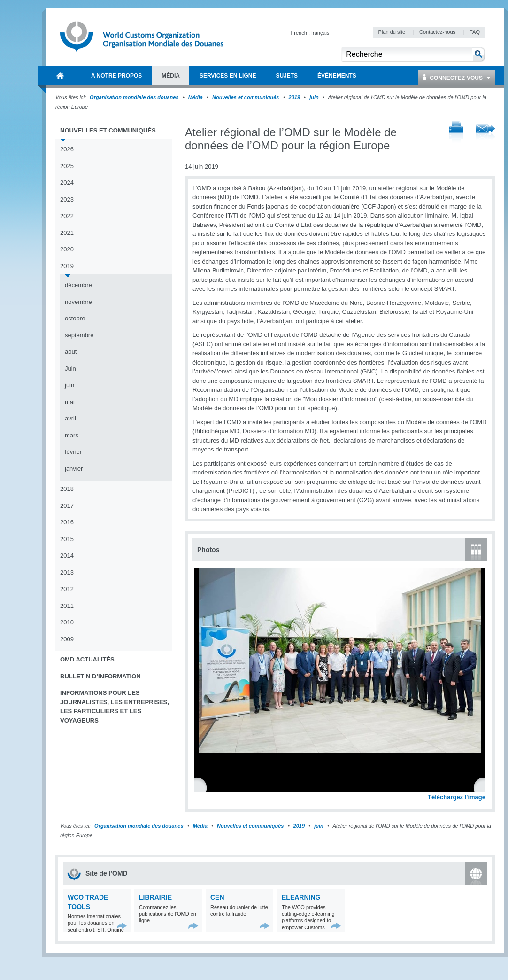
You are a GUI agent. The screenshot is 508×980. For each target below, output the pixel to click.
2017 (67, 506)
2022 (67, 216)
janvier (74, 469)
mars (72, 435)
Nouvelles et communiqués (246, 97)
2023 (67, 199)
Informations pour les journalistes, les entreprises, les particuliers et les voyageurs (115, 707)
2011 (67, 606)
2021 (67, 233)
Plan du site (393, 32)
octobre (75, 318)
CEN (217, 897)
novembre (78, 302)
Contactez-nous (438, 32)
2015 (67, 539)
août (71, 352)
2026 (67, 149)
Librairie (155, 897)
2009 (67, 639)
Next (484, 787)
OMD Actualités (87, 659)
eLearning (301, 897)
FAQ (475, 32)
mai (70, 402)
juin (314, 97)
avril (70, 418)
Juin (70, 369)
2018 (67, 489)
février (73, 452)
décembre (78, 285)
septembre (79, 335)
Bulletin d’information (100, 676)
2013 (67, 572)
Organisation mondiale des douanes (134, 97)
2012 (67, 589)
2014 (67, 556)
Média (196, 97)
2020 (67, 249)
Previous (202, 787)
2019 (294, 97)
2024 (67, 183)
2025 (67, 166)
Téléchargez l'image (457, 797)
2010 (67, 622)
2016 (67, 522)
